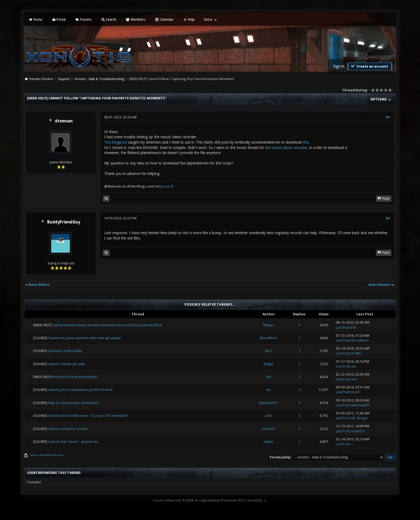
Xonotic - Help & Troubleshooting (99, 79)
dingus (269, 364)
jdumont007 (269, 403)
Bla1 (269, 351)
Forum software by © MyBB (174, 500)
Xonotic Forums (41, 79)
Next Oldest (39, 285)
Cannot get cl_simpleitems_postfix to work (80, 390)
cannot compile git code (66, 364)
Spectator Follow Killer (65, 351)
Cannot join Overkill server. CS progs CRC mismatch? (88, 416)
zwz (269, 377)
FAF (354, 328)
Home (35, 19)
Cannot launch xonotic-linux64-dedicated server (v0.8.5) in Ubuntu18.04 (107, 325)
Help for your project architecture (74, 403)
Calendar (164, 19)
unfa (269, 416)
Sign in (339, 66)
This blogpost (115, 142)
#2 (388, 218)
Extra (208, 19)
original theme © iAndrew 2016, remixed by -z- (233, 500)
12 (299, 390)
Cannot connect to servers (68, 429)
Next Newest (380, 285)
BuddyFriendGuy (64, 222)
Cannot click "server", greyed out (73, 442)
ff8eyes (269, 325)
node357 (269, 429)
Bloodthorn (269, 338)
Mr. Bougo (359, 418)
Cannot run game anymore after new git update (85, 338)
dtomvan (64, 121)
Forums (83, 19)
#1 (388, 117)
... (352, 444)
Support (64, 79)
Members (135, 19)
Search (109, 19)
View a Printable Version (47, 455)
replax (269, 442)
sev (354, 366)
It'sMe (356, 353)
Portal (59, 19)
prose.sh (167, 186)
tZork (355, 392)
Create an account (369, 66)
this (306, 142)
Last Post (343, 328)
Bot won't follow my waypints (75, 377)
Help (189, 19)
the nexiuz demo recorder (286, 148)
